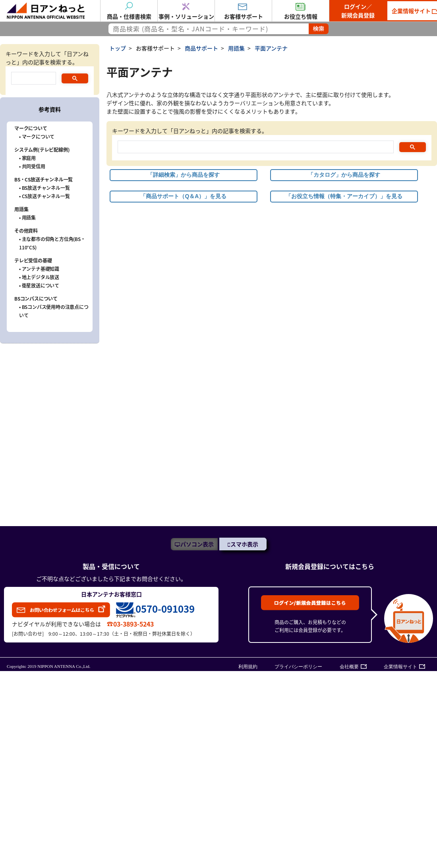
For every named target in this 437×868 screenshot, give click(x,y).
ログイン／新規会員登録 (358, 11)
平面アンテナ (271, 48)
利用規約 (248, 667)
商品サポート (201, 48)
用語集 (236, 48)
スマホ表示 (244, 544)
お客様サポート (155, 48)
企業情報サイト (400, 667)
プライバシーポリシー (298, 667)
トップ (118, 48)
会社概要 (349, 667)
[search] (255, 148)
